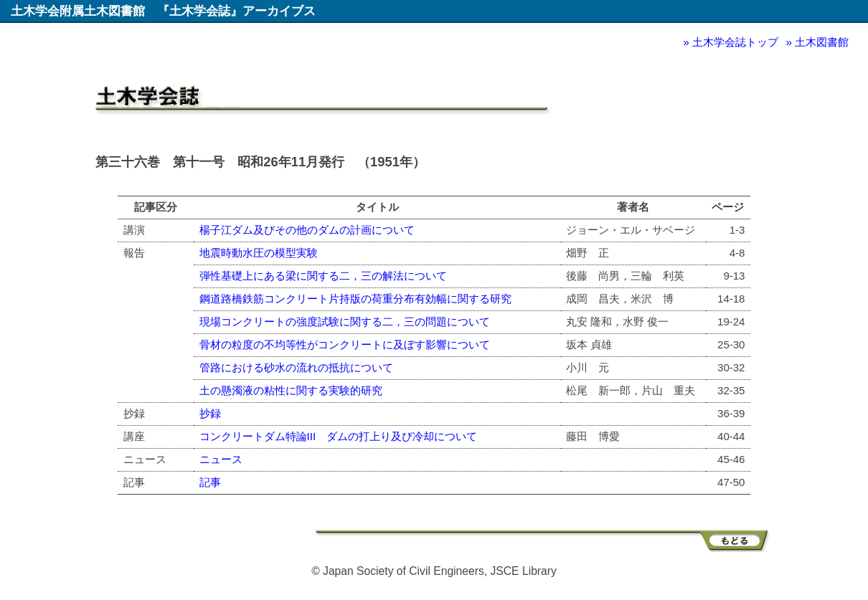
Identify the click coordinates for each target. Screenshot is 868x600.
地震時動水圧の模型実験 (259, 253)
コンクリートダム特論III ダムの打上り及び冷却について (339, 436)
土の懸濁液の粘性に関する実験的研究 (291, 390)
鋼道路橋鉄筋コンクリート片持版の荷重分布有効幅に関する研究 (355, 299)
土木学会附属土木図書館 (78, 11)
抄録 (210, 413)
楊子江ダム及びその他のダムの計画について (307, 230)
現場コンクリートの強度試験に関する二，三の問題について (345, 322)
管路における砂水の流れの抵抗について (296, 367)
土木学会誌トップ (735, 42)
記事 (210, 482)
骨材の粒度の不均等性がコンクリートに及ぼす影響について (345, 344)
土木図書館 (822, 42)
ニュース (221, 459)
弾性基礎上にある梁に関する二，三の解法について (323, 276)
